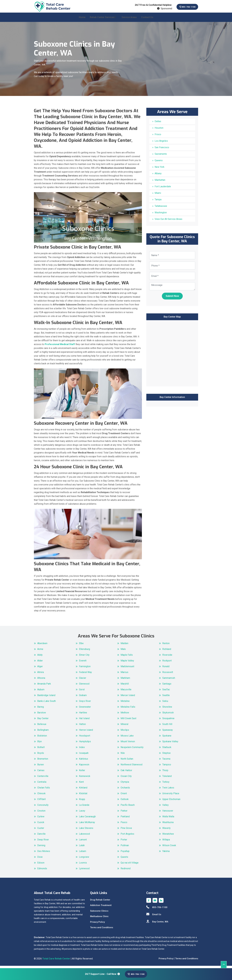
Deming (41, 848)
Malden (124, 646)
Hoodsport (85, 738)
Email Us (154, 917)
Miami (158, 195)
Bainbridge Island (46, 697)
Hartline (83, 715)
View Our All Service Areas (168, 221)
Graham (83, 697)
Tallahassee (161, 208)
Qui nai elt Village (130, 865)
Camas (41, 773)
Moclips (125, 732)
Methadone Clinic (99, 919)
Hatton (82, 726)
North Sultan (127, 761)
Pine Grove (126, 830)
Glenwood (84, 686)
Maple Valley (127, 663)
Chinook (41, 796)
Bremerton (43, 761)
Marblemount (127, 669)
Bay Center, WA (157, 924)
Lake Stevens (86, 830)
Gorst (82, 692)
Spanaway (168, 732)
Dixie (40, 859)
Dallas (158, 124)
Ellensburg (84, 651)
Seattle (166, 697)
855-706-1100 (185, 7)
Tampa (158, 202)
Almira (41, 674)
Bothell (41, 749)
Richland (167, 651)
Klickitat (83, 796)
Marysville (126, 692)
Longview (84, 859)
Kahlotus (84, 761)
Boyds (41, 755)
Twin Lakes (168, 790)
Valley (165, 807)
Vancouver (168, 813)
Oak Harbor (126, 773)
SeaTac (166, 692)
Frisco (158, 137)
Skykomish (168, 715)
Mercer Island (128, 697)
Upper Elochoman (171, 801)
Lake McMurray (87, 824)
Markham (125, 680)
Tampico (167, 767)
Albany (158, 176)
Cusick (41, 824)
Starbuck (167, 749)
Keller (82, 773)
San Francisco (162, 150)
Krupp (82, 801)
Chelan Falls (44, 790)
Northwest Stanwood (131, 767)
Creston (41, 813)
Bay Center (43, 721)
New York (159, 169)
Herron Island (86, 732)
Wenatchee (168, 836)
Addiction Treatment (101, 907)
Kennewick (85, 778)
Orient (124, 796)
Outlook (125, 801)
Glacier (83, 680)
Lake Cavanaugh (87, 819)
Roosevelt (168, 674)
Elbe (81, 646)
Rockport (167, 663)
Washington (161, 215)
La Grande (84, 807)
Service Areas (129, 19)
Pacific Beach (128, 807)
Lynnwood (84, 871)
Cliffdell (41, 801)
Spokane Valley (170, 744)
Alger (40, 669)
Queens (159, 163)
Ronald (166, 669)
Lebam (83, 853)
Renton (166, 646)
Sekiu (165, 703)
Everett (83, 663)
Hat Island (84, 721)
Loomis (83, 865)
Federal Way (85, 674)
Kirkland (83, 790)
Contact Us (147, 19)
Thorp (165, 773)
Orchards (125, 790)
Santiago (167, 686)
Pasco (124, 824)
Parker (124, 813)
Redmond (126, 871)
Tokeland (167, 778)
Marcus (124, 674)
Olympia (125, 784)
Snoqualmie (168, 721)
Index (82, 749)
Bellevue (42, 726)
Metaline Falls (128, 709)
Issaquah (84, 755)
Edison (41, 865)
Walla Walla (168, 819)
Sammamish (169, 680)
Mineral (124, 726)
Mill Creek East (128, 721)
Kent (81, 784)
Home (82, 19)
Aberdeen (42, 646)
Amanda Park (44, 686)
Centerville (43, 778)
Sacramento (161, 156)
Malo (123, 651)
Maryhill (125, 686)
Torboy (166, 784)
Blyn (40, 744)
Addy (40, 657)
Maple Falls (127, 657)
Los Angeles (161, 143)
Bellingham (43, 732)
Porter (124, 842)
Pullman (125, 848)
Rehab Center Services (102, 19)
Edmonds (42, 871)
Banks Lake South (47, 703)
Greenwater (85, 709)
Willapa (166, 842)
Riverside (167, 657)
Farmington (85, 669)
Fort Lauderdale (163, 189)
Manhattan (160, 182)
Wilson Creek (169, 848)
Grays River (85, 703)
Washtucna (168, 824)
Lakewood (84, 836)
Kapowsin (84, 767)
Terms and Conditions (102, 930)
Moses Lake (127, 738)
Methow (125, 715)
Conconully (43, 807)
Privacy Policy (97, 924)
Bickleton (42, 738)
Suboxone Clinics (99, 913)
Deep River (43, 842)
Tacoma (166, 761)
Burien (41, 767)
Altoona (41, 680)
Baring (41, 709)
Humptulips (85, 744)
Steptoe (166, 755)
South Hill (167, 726)
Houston (159, 130)
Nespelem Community (132, 749)
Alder (40, 663)
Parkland (125, 819)
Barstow (42, 715)
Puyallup (125, 853)
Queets (124, 859)
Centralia (42, 784)
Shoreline (167, 709)
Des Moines (44, 853)
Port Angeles (127, 836)
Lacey (82, 813)
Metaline (125, 703)
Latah (82, 848)
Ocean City (126, 778)
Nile (123, 755)
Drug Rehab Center (100, 902)
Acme (40, 651)
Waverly (166, 830)
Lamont (83, 842)
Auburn (41, 692)
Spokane (167, 738)
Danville (41, 836)
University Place (171, 796)
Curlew (41, 819)
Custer (41, 830)
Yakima (166, 853)
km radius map (172, 355)
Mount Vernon (128, 744)
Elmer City (84, 657)
